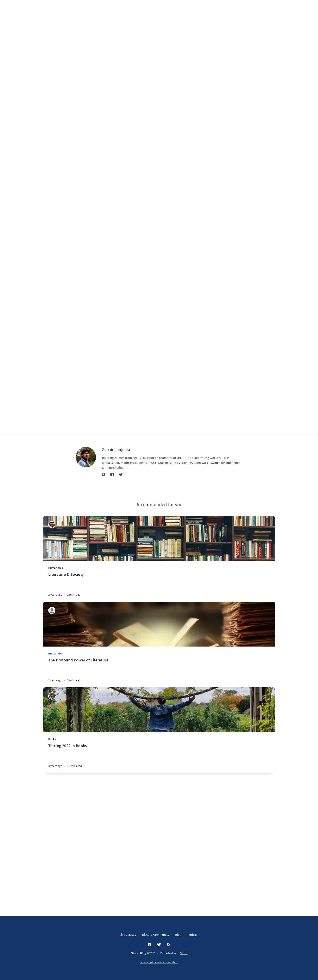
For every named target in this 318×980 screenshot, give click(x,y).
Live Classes (128, 935)
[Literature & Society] (159, 709)
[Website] (104, 597)
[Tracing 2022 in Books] (159, 880)
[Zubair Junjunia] (86, 579)
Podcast (193, 935)
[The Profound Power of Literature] (159, 795)
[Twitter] (121, 597)
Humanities (56, 690)
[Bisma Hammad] (52, 647)
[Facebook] (112, 597)
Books (52, 862)
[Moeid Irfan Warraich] (52, 733)
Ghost (184, 953)
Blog (178, 935)
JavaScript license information (159, 962)
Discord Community (156, 935)
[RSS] (169, 945)
